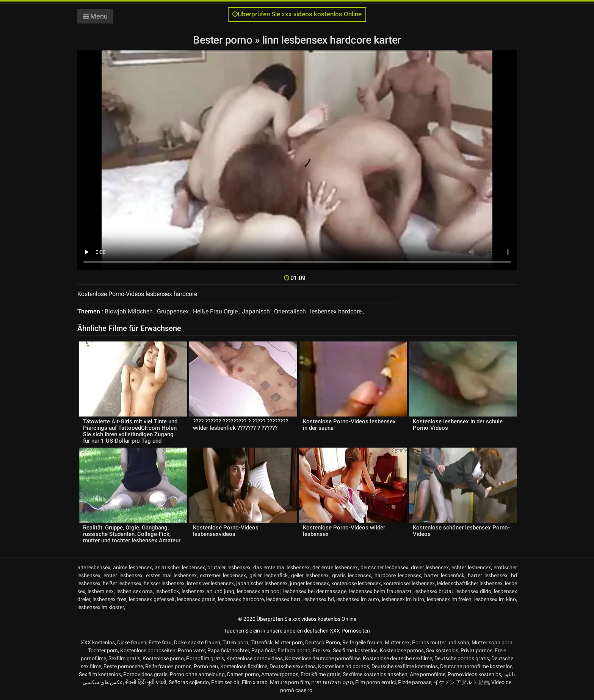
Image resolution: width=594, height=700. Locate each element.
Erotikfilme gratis (321, 674)
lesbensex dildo (473, 591)
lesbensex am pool (259, 591)
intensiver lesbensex (210, 583)
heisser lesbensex (164, 583)
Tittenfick (262, 642)
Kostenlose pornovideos (255, 658)
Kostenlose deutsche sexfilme (397, 658)
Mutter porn (289, 642)
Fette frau (160, 642)
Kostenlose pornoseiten (148, 650)
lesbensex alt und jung (208, 591)
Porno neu (206, 666)
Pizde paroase (415, 682)
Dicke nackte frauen (197, 642)
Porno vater (191, 650)
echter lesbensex (471, 567)
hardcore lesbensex (398, 575)
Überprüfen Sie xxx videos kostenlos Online (297, 14)
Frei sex (322, 650)
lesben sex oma (135, 591)
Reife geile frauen (362, 642)
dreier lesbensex (430, 567)
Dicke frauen (132, 642)
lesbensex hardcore (336, 311)
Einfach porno (294, 650)
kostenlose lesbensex (356, 583)
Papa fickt (263, 650)
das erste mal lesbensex (281, 567)
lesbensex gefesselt (152, 599)
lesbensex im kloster (101, 607)
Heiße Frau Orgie (215, 311)
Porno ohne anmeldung (197, 674)
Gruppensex (173, 311)
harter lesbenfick (444, 575)
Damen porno (243, 674)
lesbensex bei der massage (315, 591)
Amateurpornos (280, 674)
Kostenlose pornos (402, 650)
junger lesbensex (310, 583)
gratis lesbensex (352, 575)
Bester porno (224, 40)
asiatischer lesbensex (180, 567)
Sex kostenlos (442, 650)
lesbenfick (167, 591)
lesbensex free (109, 599)
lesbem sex (101, 591)
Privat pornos (476, 650)
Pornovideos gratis (145, 674)
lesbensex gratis (196, 599)
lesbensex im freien (449, 599)
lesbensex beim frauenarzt (380, 591)
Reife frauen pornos (168, 666)
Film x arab (255, 682)
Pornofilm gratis (205, 658)
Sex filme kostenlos (355, 650)
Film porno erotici (375, 682)
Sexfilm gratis (124, 658)
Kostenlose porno (163, 658)
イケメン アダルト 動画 (461, 682)
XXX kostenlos (98, 642)
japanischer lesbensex (262, 583)
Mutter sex (397, 642)
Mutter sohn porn (492, 642)
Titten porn (235, 642)
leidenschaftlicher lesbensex (470, 583)
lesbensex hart (283, 599)
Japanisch (256, 311)
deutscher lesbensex (385, 567)
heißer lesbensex (122, 583)
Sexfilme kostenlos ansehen (375, 674)
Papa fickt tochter (228, 650)
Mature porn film (289, 682)
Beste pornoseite (123, 666)
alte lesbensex (94, 567)
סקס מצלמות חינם (332, 682)
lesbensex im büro (403, 599)
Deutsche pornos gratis (462, 658)
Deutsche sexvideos (293, 666)
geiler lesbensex (310, 575)
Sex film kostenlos (100, 674)
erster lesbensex (123, 575)
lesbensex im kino (495, 599)
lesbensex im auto (358, 599)
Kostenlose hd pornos (344, 666)
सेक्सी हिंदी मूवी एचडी (146, 682)
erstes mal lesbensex (171, 575)
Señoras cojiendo (189, 682)
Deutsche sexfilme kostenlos (405, 666)
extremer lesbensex (223, 575)
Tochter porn (103, 650)
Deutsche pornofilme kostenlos (476, 666)
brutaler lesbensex (229, 567)
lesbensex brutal (434, 591)
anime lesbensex (132, 567)
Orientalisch (290, 311)
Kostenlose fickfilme (244, 666)
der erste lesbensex (335, 567)
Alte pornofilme (428, 674)
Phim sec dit (225, 682)
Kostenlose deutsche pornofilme (323, 658)
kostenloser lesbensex (409, 583)
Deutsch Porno (323, 642)
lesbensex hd (319, 599)
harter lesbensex (488, 575)
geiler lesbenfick (269, 575)
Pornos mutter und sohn (441, 642)
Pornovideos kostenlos (474, 674)
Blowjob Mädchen (129, 311)
